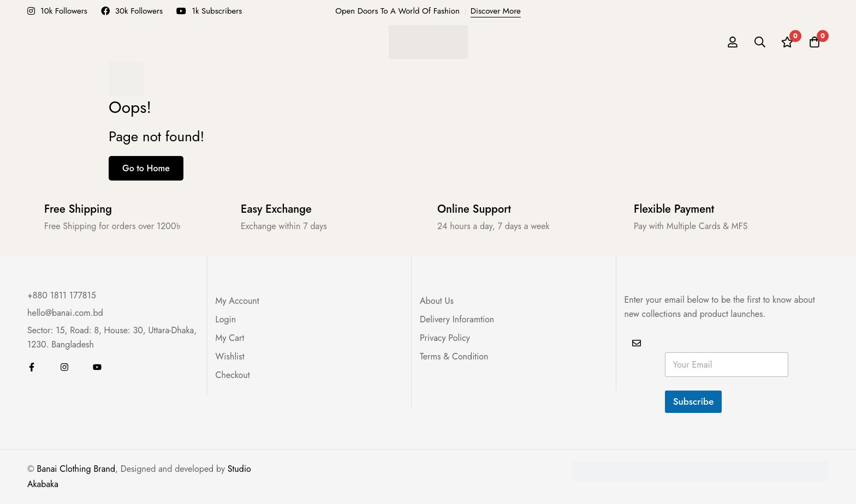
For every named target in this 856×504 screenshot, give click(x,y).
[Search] (760, 42)
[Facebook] (32, 367)
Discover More (496, 11)
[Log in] (733, 42)
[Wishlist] (787, 42)
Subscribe (694, 401)
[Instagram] (64, 367)
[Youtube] (97, 367)
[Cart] (815, 42)
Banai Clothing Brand (76, 469)
